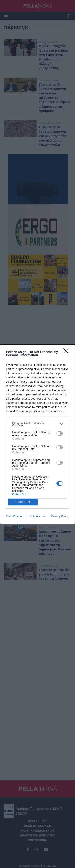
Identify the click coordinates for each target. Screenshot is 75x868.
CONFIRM (23, 502)
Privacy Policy (60, 516)
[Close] (67, 352)
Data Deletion (15, 516)
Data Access (37, 516)
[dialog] (37, 434)
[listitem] (37, 424)
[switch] (60, 433)
